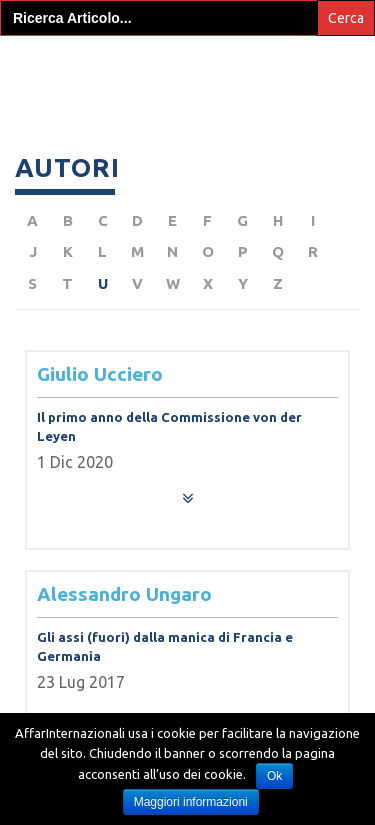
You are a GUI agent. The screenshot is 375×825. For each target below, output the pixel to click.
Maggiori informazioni (191, 802)
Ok (274, 776)
